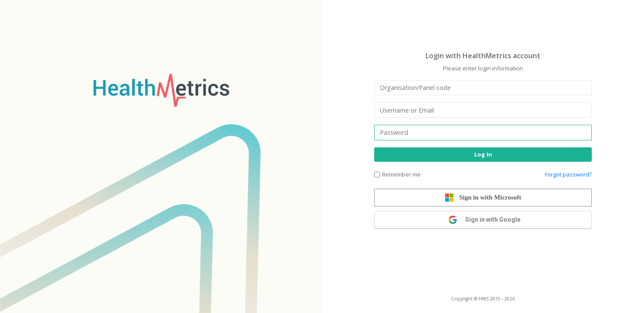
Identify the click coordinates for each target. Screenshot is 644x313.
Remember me (401, 174)
